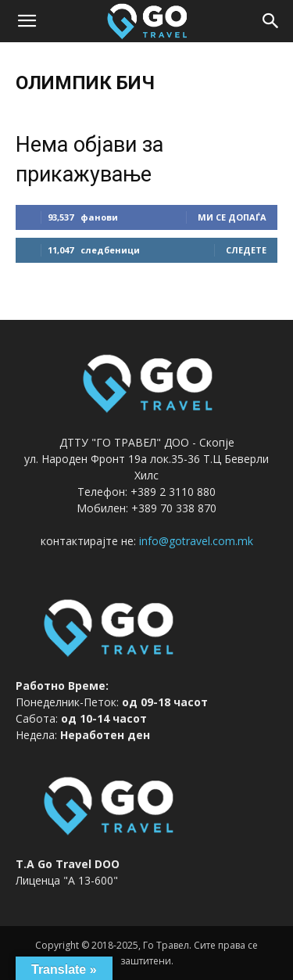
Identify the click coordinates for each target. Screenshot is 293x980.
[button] (27, 21)
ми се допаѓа (232, 217)
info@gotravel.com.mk (196, 541)
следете (246, 250)
